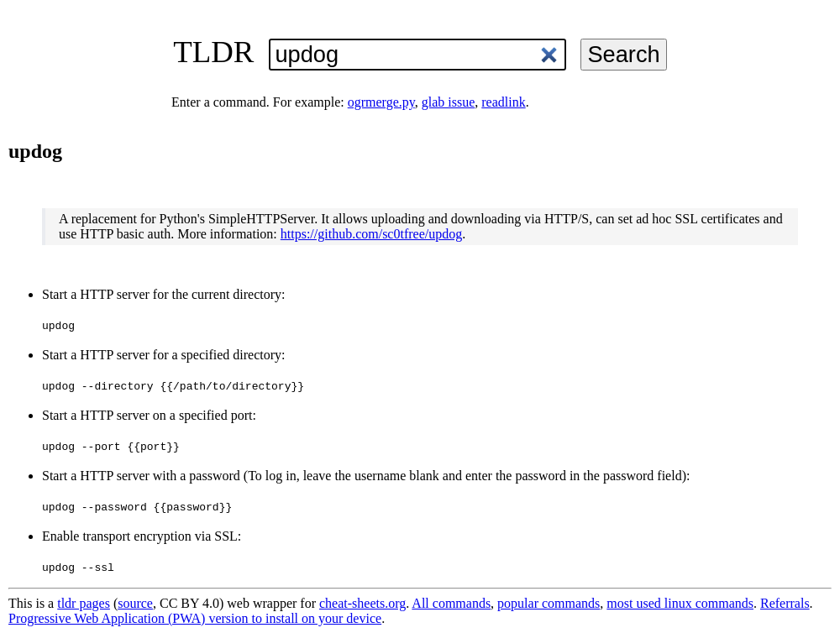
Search (623, 54)
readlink (503, 102)
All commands (451, 603)
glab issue (449, 102)
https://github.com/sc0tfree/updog (371, 234)
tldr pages (84, 603)
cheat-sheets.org (362, 603)
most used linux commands (680, 603)
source (135, 603)
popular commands (549, 603)
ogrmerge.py (381, 102)
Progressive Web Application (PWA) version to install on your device (195, 618)
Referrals (785, 603)
